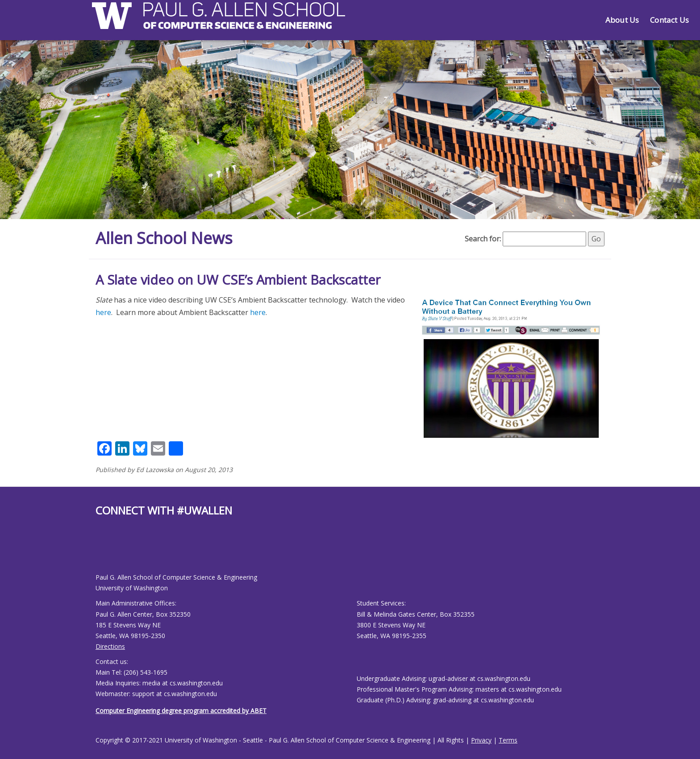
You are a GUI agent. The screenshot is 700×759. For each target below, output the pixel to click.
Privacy (481, 740)
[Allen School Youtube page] (102, 552)
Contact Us (669, 20)
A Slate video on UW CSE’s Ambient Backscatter (238, 280)
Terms (508, 740)
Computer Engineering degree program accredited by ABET (181, 711)
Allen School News (164, 238)
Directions (110, 646)
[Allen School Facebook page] (98, 552)
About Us (622, 20)
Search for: (483, 239)
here (103, 312)
